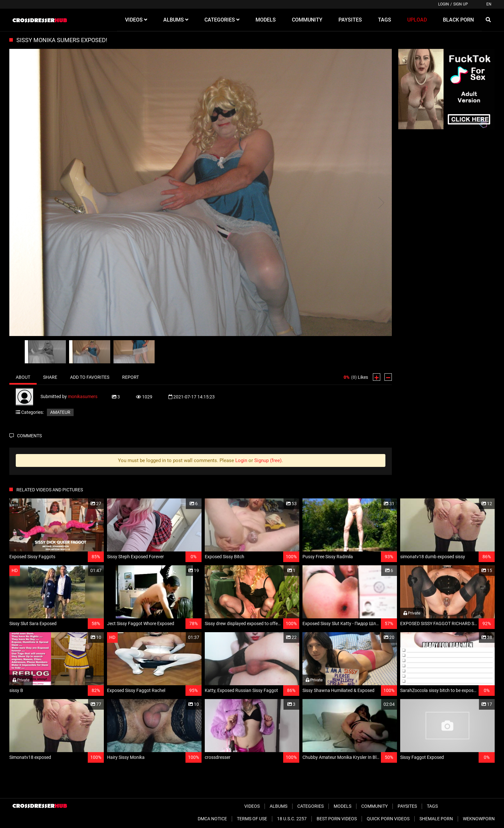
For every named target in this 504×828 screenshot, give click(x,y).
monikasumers (83, 396)
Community (374, 806)
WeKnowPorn (479, 819)
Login (444, 4)
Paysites (407, 806)
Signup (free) (268, 460)
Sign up (461, 4)
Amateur (60, 412)
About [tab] (23, 377)
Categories (310, 806)
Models (342, 806)
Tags (432, 806)
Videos (252, 806)
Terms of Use (252, 819)
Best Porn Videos (337, 819)
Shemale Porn (436, 819)
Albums (279, 806)
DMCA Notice (212, 819)
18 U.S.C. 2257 (292, 819)
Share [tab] (50, 377)
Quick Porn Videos (388, 819)
